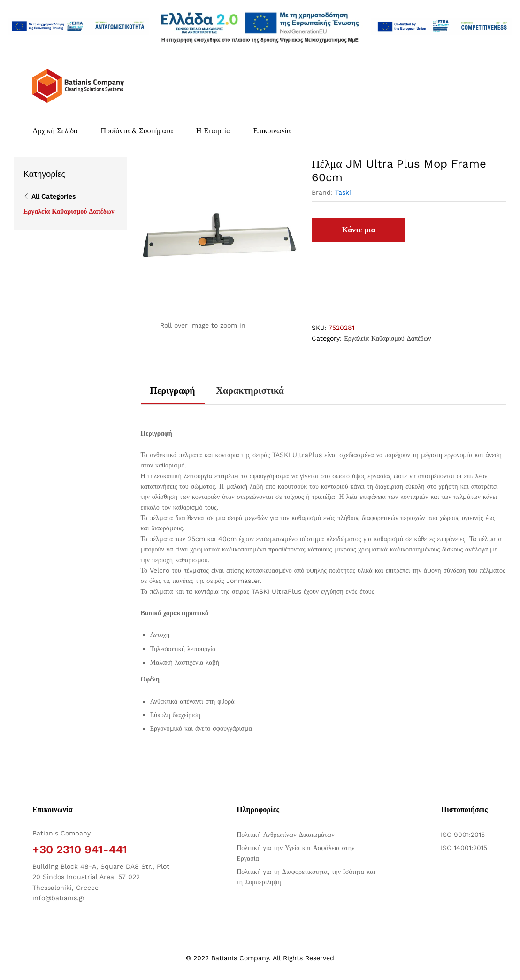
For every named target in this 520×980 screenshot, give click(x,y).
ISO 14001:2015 (464, 848)
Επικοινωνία (272, 131)
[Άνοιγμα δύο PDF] (78, 26)
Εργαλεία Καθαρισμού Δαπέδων (387, 338)
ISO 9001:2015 (463, 835)
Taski (343, 192)
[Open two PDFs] (442, 26)
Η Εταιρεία (213, 131)
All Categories (54, 196)
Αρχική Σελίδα (55, 131)
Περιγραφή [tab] (173, 390)
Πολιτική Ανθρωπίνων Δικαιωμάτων (285, 835)
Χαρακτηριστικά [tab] (250, 390)
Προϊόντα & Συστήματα (137, 131)
